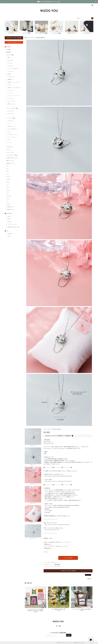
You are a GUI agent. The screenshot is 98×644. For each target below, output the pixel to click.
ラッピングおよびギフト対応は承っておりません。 (57, 546)
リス (7, 185)
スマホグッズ (10, 147)
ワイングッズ (10, 71)
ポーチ (9, 140)
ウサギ (8, 177)
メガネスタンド (11, 77)
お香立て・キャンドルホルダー (14, 88)
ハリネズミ (9, 196)
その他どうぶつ (10, 207)
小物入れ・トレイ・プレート (14, 82)
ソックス (10, 143)
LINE (9, 236)
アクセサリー (10, 121)
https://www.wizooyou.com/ (52, 530)
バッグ (9, 124)
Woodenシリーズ (10, 163)
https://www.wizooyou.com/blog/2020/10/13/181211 (58, 481)
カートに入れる (68, 558)
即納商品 (8, 52)
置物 (9, 58)
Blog (9, 219)
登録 (69, 635)
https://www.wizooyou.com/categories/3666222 (57, 525)
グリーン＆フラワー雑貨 (12, 108)
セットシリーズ (10, 152)
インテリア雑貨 (10, 55)
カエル (8, 182)
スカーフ (10, 132)
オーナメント (10, 63)
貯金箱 (9, 74)
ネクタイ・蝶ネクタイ (12, 129)
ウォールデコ (10, 66)
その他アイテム (10, 210)
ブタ (7, 171)
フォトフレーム (11, 90)
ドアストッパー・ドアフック (14, 96)
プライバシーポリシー (13, 224)
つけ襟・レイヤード (12, 126)
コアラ (8, 188)
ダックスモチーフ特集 (12, 155)
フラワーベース (11, 114)
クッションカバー (11, 98)
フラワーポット (11, 111)
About (9, 216)
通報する (89, 579)
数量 (44, 552)
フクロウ (8, 180)
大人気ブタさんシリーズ (12, 158)
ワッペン (8, 150)
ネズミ (8, 199)
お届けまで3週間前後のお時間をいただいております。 (57, 542)
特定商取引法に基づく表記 (13, 227)
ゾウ (7, 201)
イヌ (7, 166)
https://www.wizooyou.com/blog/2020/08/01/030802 (58, 476)
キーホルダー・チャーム (13, 134)
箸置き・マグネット (12, 104)
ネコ (7, 169)
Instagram (10, 234)
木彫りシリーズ (10, 161)
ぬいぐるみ (10, 60)
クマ (7, 193)
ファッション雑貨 (11, 118)
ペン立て (10, 85)
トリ (7, 174)
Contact (9, 222)
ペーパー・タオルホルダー (13, 69)
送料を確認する (57, 564)
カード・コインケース (12, 137)
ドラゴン (8, 204)
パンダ (8, 190)
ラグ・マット (10, 93)
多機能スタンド (11, 79)
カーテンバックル (11, 101)
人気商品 (8, 49)
